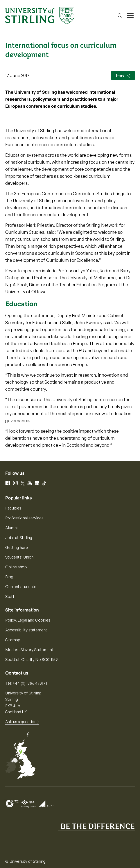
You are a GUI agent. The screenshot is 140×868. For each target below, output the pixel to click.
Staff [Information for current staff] (10, 596)
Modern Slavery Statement (29, 650)
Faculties (13, 508)
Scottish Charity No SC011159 (31, 659)
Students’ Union (19, 557)
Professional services (24, 518)
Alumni (11, 528)
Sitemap (13, 640)
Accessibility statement (26, 630)
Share (123, 76)
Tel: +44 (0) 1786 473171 (26, 683)
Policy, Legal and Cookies (28, 620)
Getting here (17, 547)
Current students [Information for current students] (21, 587)
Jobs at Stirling (19, 538)
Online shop (16, 567)
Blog (9, 577)
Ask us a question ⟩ (22, 722)
